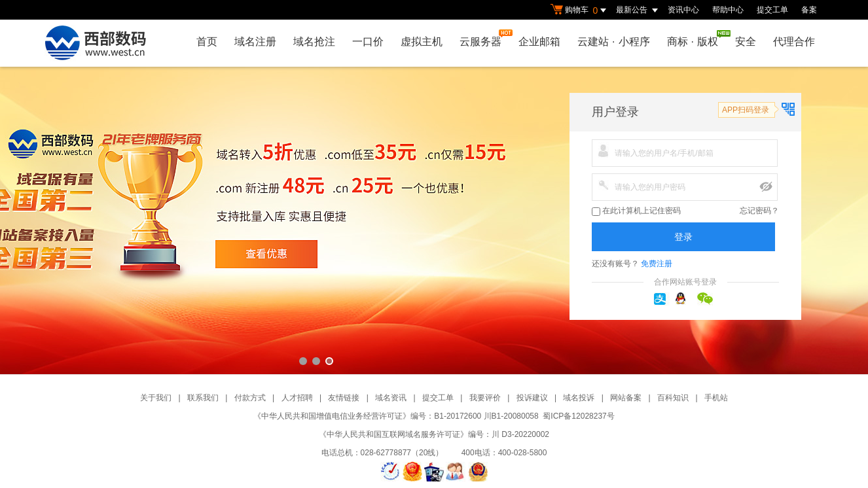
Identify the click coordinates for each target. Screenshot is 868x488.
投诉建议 (532, 398)
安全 (746, 42)
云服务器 (484, 38)
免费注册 (657, 264)
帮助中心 (728, 10)
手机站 (716, 398)
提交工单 (772, 10)
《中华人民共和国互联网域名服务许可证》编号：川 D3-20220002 (434, 434)
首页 (207, 42)
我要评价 (485, 398)
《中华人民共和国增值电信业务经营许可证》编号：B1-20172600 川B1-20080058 (396, 416)
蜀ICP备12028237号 (578, 416)
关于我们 (156, 398)
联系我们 (203, 398)
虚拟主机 (422, 42)
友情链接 (344, 398)
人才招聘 (297, 398)
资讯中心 (683, 10)
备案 (809, 10)
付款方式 (250, 398)
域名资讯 (391, 398)
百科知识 (673, 398)
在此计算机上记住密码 (636, 211)
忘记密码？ (759, 211)
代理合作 (794, 42)
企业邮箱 (539, 42)
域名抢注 (314, 42)
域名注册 (255, 42)
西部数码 (434, 220)
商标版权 (696, 39)
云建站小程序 (613, 42)
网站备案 (626, 398)
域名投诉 (579, 398)
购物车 (580, 10)
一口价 (368, 42)
